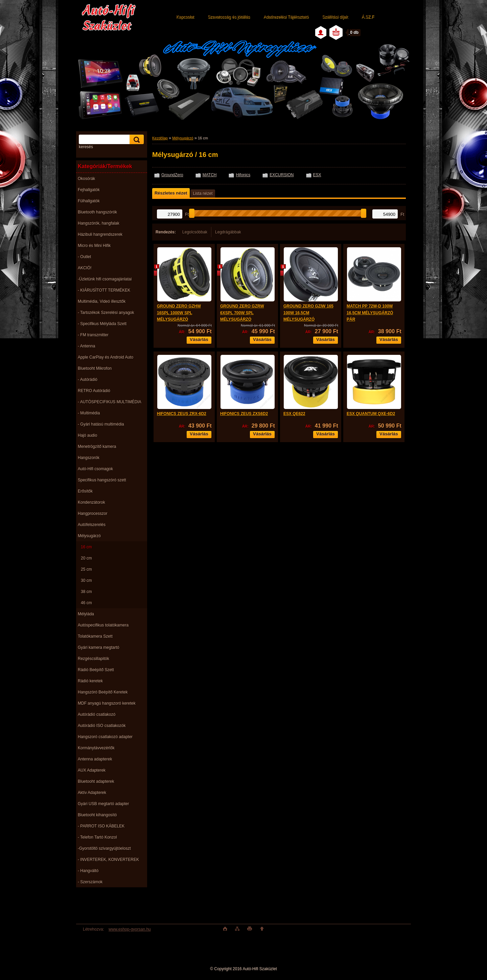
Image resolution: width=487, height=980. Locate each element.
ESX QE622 (294, 414)
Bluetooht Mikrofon (95, 368)
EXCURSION (282, 175)
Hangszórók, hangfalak (99, 223)
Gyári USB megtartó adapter (103, 804)
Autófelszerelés (92, 525)
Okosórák (86, 179)
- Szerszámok (90, 882)
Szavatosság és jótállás (229, 17)
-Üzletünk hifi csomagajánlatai (105, 279)
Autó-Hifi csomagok (95, 469)
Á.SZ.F (368, 17)
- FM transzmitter (93, 335)
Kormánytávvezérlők (96, 748)
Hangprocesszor (92, 514)
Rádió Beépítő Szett (96, 670)
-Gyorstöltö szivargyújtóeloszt (104, 848)
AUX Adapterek (92, 770)
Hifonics (243, 175)
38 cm (86, 592)
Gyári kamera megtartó (99, 647)
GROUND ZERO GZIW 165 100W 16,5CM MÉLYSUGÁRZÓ (308, 313)
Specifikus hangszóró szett (102, 480)
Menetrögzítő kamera (97, 447)
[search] (136, 140)
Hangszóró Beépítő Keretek (103, 692)
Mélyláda (86, 614)
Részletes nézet (171, 193)
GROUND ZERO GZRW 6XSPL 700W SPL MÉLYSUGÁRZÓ (242, 313)
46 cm (86, 603)
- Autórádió (88, 380)
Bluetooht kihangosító (97, 815)
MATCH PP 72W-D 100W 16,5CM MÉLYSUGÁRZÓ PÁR (370, 313)
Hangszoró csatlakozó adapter (105, 737)
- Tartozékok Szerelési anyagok (106, 313)
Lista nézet (203, 193)
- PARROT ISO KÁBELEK (101, 826)
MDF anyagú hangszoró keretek (107, 703)
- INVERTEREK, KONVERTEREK (108, 860)
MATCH (210, 175)
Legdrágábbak (228, 232)
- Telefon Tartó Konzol (97, 837)
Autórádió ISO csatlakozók (102, 726)
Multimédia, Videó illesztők (102, 301)
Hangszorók (89, 458)
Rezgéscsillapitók (94, 659)
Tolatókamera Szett (95, 636)
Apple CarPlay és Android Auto (106, 357)
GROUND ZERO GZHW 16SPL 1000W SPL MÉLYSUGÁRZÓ (179, 313)
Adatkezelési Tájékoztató (286, 17)
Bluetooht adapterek (96, 781)
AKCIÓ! (85, 268)
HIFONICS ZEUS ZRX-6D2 (182, 414)
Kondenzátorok (91, 502)
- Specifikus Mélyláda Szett (102, 324)
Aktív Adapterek (92, 793)
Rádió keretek (90, 681)
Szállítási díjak (335, 17)
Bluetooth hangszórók (97, 212)
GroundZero (172, 175)
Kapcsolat (185, 17)
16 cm (86, 547)
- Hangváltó (88, 871)
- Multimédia (89, 413)
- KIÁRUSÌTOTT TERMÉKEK (104, 290)
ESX (317, 175)
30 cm (86, 580)
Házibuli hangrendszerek (100, 234)
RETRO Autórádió (94, 391)
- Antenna (86, 346)
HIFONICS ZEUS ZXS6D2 (244, 414)
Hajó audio (87, 435)
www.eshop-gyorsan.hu (130, 929)
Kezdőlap (160, 138)
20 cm (86, 558)
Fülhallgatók (89, 201)
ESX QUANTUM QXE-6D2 (371, 414)
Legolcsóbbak (195, 232)
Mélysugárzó (89, 536)
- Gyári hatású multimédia (101, 424)
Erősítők (85, 491)
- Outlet (84, 257)
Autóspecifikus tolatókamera (103, 625)
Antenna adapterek (95, 759)
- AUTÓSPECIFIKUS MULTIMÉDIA (110, 402)
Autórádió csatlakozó (97, 714)
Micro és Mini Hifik (94, 246)
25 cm (86, 569)
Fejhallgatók (89, 190)
